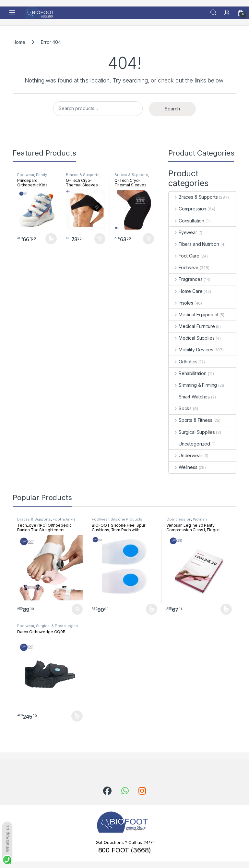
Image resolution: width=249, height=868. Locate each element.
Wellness (183, 467)
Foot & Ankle (64, 519)
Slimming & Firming (193, 385)
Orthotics (183, 362)
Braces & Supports (83, 175)
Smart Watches (189, 397)
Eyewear (183, 232)
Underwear (186, 455)
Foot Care (184, 256)
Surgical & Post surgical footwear (48, 628)
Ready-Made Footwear (33, 177)
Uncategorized (190, 444)
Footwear (26, 175)
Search (213, 13)
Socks (180, 408)
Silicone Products (127, 519)
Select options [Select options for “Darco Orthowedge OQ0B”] (77, 716)
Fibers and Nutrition (194, 244)
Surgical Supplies (192, 432)
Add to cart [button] (100, 239)
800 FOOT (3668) (125, 850)
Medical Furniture (192, 326)
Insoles (181, 303)
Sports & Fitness (191, 420)
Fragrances (186, 279)
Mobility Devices (191, 350)
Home (19, 42)
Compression (188, 209)
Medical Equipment (194, 314)
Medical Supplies (192, 338)
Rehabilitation (188, 373)
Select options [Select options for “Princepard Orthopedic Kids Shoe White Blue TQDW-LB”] (51, 239)
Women (200, 519)
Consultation (187, 221)
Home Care (186, 291)
